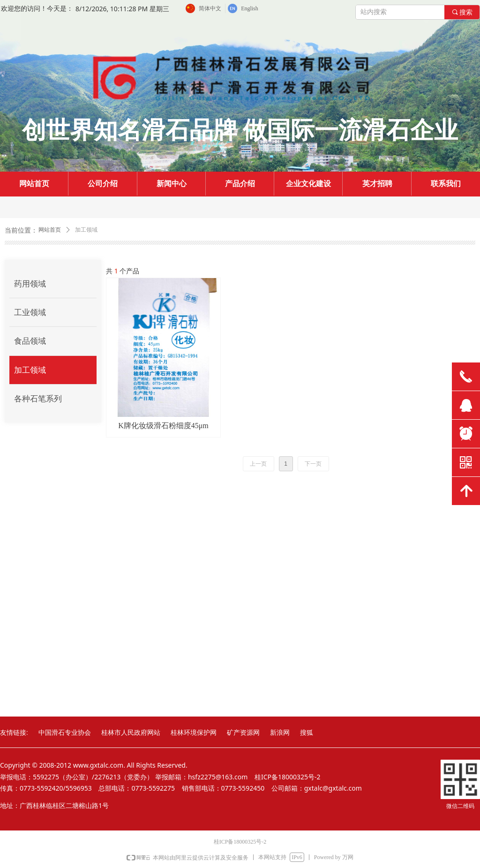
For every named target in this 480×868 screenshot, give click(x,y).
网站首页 (50, 230)
